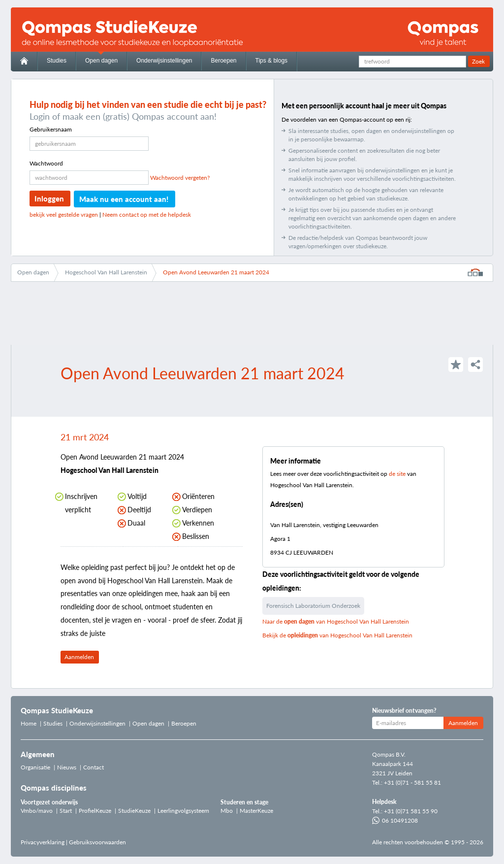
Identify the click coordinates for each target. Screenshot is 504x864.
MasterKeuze (256, 811)
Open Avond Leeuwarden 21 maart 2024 (216, 272)
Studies (57, 61)
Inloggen (49, 199)
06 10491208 (395, 820)
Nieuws (67, 767)
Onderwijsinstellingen (164, 61)
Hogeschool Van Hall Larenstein (106, 272)
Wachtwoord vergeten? (180, 178)
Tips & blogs (272, 61)
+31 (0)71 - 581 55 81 (412, 782)
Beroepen (223, 61)
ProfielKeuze (95, 811)
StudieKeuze (134, 811)
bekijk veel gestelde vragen (64, 215)
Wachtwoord (46, 163)
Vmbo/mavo (37, 811)
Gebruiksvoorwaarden (97, 842)
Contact (94, 767)
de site (397, 474)
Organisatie (35, 767)
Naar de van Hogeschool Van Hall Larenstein (336, 621)
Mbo (227, 811)
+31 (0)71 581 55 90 (411, 811)
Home (29, 723)
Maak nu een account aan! (124, 199)
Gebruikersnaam (51, 129)
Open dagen (101, 61)
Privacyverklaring (43, 842)
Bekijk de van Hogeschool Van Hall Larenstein (337, 635)
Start (66, 811)
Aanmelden (79, 657)
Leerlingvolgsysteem (183, 811)
